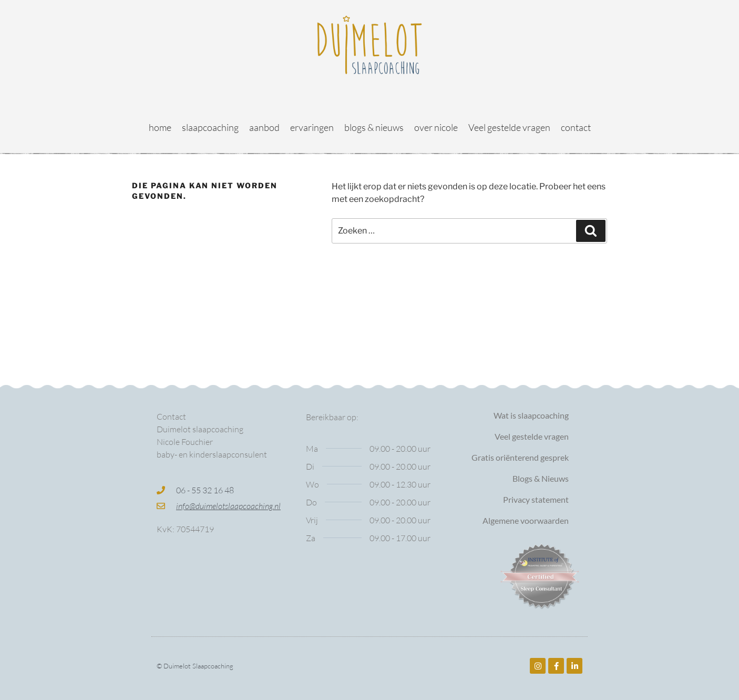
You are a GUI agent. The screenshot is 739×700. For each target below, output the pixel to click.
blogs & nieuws (374, 127)
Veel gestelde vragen (509, 127)
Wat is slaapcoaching (531, 415)
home (160, 127)
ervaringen (312, 127)
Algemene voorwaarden (526, 520)
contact (576, 127)
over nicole (436, 127)
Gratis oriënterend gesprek (520, 457)
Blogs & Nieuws (541, 478)
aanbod (264, 127)
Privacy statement (536, 499)
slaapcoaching (210, 127)
